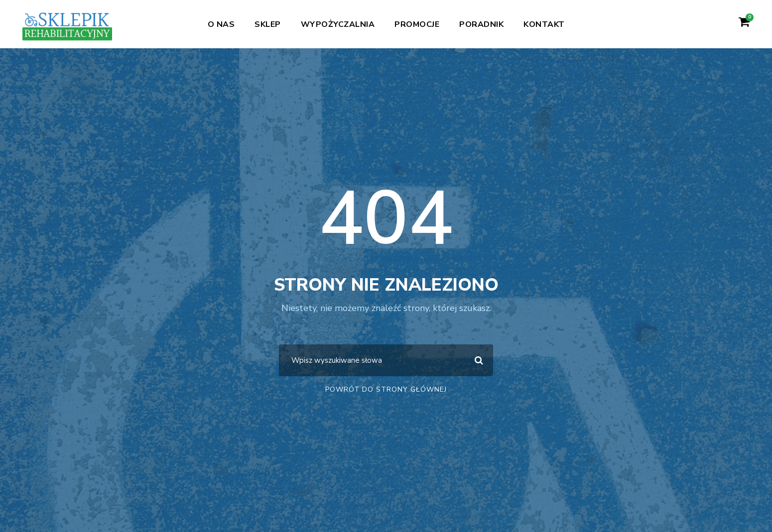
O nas (221, 24)
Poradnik (481, 24)
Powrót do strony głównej (386, 389)
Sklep (268, 24)
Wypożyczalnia (338, 24)
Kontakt (544, 24)
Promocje (417, 24)
